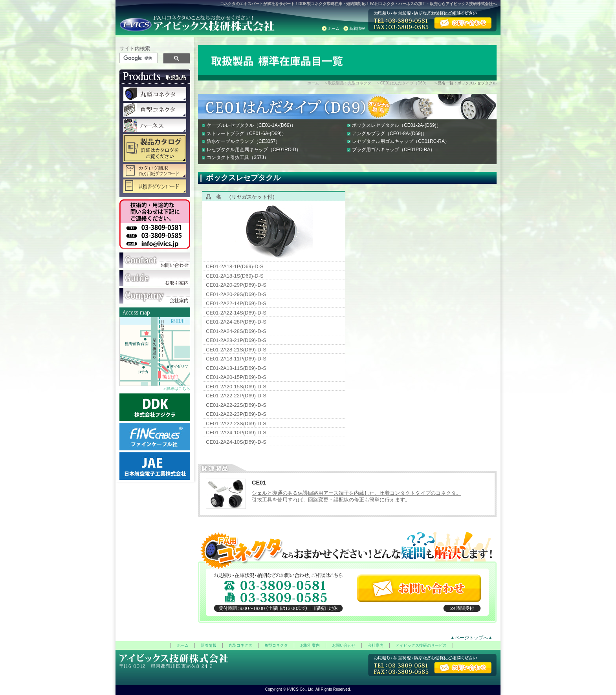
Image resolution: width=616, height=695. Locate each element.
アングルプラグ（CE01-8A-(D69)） (390, 134)
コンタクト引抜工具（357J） (238, 157)
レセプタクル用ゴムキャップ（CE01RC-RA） (401, 141)
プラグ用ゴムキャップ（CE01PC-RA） (393, 150)
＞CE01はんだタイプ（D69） (402, 83)
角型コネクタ (276, 645)
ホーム (334, 28)
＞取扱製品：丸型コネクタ (348, 83)
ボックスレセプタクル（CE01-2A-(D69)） (397, 125)
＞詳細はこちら (176, 389)
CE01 (259, 483)
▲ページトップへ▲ (471, 638)
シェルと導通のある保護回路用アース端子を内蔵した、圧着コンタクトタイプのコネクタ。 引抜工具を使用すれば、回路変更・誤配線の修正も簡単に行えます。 (357, 496)
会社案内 (376, 645)
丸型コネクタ (240, 645)
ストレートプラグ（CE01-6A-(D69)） (247, 134)
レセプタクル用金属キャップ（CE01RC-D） (254, 150)
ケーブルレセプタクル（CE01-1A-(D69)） (251, 125)
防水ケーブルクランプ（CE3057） (243, 141)
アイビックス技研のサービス (421, 645)
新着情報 (357, 28)
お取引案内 (310, 645)
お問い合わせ (344, 645)
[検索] (139, 58)
